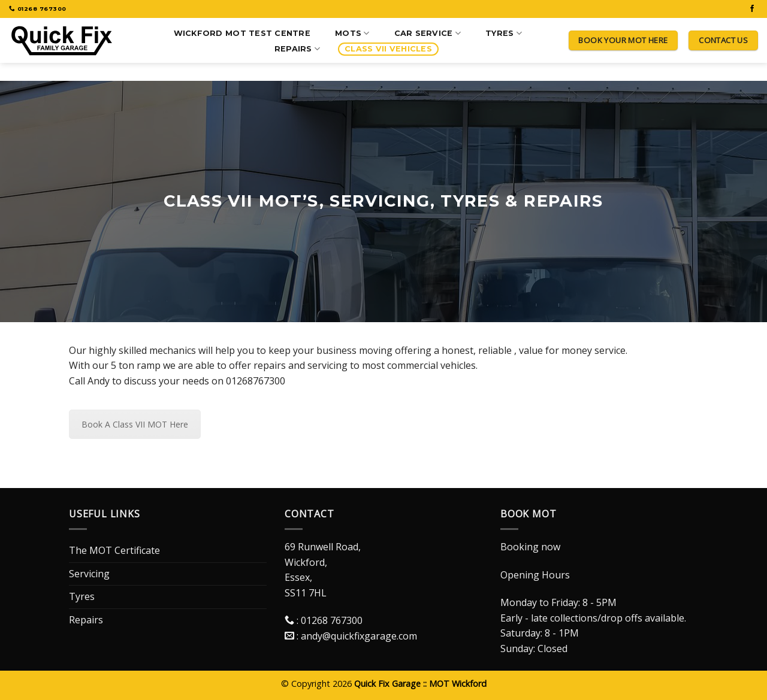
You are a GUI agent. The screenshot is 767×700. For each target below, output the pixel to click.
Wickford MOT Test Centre (242, 33)
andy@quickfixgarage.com (359, 636)
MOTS (352, 33)
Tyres (504, 33)
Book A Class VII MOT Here (135, 424)
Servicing (89, 574)
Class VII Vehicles (388, 49)
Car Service (428, 33)
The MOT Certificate (114, 550)
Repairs (297, 49)
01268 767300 (332, 620)
